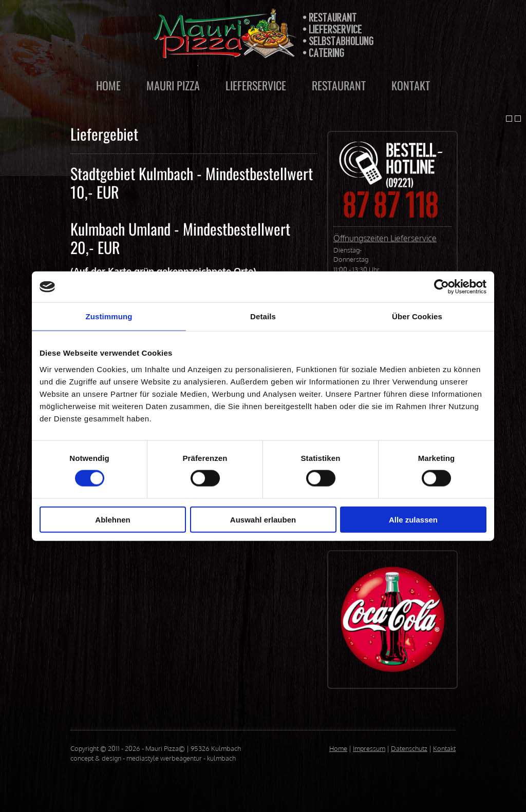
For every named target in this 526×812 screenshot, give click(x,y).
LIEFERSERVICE (256, 85)
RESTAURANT (339, 85)
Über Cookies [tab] (417, 316)
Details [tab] (263, 316)
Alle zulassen (413, 519)
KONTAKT (411, 85)
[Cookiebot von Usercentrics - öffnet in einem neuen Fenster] (442, 287)
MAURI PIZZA (173, 85)
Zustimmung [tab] (109, 316)
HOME (108, 85)
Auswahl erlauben (263, 519)
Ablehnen (112, 519)
